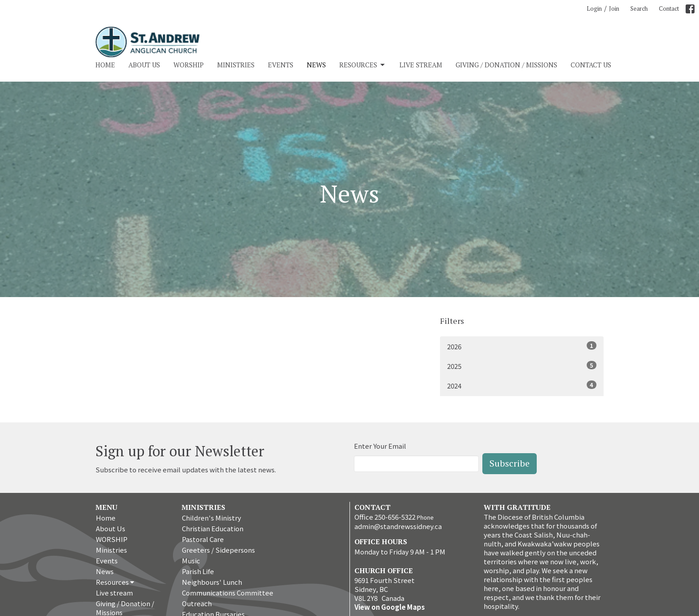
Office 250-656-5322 (385, 517)
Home (105, 65)
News (316, 65)
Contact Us (591, 65)
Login (594, 8)
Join (614, 8)
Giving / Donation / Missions (506, 65)
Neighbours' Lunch (212, 582)
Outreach (197, 603)
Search (639, 8)
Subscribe (510, 463)
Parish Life (198, 571)
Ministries (236, 65)
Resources (363, 65)
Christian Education (213, 528)
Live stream (421, 65)
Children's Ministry (212, 518)
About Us (144, 65)
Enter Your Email (380, 446)
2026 (522, 346)
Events (281, 65)
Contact (669, 8)
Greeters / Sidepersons (218, 550)
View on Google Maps (390, 607)
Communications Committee (228, 593)
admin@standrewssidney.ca (398, 526)
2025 (522, 366)
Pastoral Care (203, 539)
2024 (522, 385)
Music (191, 560)
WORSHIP (189, 65)
